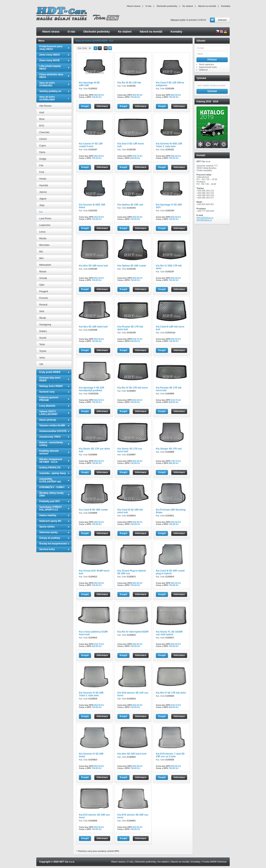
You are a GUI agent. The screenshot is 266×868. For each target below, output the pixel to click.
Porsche (44, 298)
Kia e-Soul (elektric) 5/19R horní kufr (93, 633)
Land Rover (45, 219)
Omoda (43, 278)
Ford (42, 172)
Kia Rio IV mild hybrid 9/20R (133, 632)
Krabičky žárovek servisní (49, 452)
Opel (42, 285)
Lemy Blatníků (47, 406)
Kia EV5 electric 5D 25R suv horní (133, 816)
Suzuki (43, 338)
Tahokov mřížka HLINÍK (52, 426)
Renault (43, 305)
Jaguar (43, 199)
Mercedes (44, 245)
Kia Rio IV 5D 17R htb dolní (171, 693)
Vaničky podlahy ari (50, 91)
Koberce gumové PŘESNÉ (49, 399)
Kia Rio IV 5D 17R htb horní (133, 388)
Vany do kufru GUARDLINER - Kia (94, 41)
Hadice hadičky (48, 515)
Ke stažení (125, 32)
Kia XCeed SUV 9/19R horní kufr (94, 572)
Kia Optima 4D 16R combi (132, 266)
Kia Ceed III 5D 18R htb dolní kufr (130, 511)
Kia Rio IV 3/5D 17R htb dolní (169, 267)
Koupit (85, 106)
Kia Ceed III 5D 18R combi (93, 510)
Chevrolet (44, 132)
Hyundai (44, 185)
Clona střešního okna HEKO (51, 76)
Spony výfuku (47, 527)
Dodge (43, 159)
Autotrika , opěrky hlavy (53, 473)
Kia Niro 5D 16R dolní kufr (93, 327)
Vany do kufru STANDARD (47, 84)
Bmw (42, 119)
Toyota (43, 351)
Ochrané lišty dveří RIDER (50, 379)
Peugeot (44, 291)
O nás (71, 32)
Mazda (43, 238)
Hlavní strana (51, 32)
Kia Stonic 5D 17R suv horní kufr (130, 450)
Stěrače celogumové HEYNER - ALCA (51, 461)
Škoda (43, 318)
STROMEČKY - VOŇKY (52, 487)
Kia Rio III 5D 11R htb (129, 83)
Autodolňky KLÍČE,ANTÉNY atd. (50, 480)
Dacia (42, 152)
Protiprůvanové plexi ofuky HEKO (51, 48)
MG (41, 252)
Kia (41, 212)
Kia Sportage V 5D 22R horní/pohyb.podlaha (91, 389)
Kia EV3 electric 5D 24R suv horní (94, 816)
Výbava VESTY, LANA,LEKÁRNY (49, 413)
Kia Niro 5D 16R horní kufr (93, 266)
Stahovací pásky (48, 532)
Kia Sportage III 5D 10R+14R (89, 84)
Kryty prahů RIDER (50, 372)
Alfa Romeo (45, 106)
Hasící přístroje (48, 420)
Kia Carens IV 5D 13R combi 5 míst (91, 145)
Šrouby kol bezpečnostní (53, 544)
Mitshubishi (45, 265)
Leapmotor (45, 225)
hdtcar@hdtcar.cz (205, 218)
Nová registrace (207, 64)
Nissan (43, 272)
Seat (42, 311)
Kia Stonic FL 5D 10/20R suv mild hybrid (169, 633)
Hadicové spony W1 (50, 521)
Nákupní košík (178, 20)
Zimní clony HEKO (50, 55)
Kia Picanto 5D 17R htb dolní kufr (130, 328)
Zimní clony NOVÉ (49, 60)
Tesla (42, 344)
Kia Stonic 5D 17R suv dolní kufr (94, 450)
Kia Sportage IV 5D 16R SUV (169, 206)
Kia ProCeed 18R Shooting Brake (171, 511)
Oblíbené (203, 70)
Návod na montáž (151, 32)
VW (41, 364)
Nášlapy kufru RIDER (51, 386)
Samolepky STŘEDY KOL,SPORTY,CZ (50, 508)
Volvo (42, 358)
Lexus (42, 232)
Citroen (43, 139)
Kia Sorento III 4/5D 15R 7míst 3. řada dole (169, 145)
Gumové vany (47, 392)
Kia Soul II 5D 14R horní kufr (131, 145)
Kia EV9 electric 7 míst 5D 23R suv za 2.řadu (170, 755)
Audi (42, 112)
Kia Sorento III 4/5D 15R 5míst (92, 206)
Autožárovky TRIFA (50, 437)
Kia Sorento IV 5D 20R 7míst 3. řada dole (91, 694)
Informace (102, 106)
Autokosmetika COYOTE (53, 431)
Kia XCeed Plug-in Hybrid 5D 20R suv (132, 572)
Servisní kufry (47, 549)
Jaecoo (43, 192)
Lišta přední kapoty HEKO (50, 67)
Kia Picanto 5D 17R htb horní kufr (169, 389)
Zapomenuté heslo (208, 67)
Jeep (42, 205)
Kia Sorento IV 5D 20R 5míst (91, 755)
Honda (43, 179)
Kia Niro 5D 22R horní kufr (132, 754)
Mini (41, 258)
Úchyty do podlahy (50, 538)
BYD (42, 126)
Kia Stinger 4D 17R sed (169, 449)
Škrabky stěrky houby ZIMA (51, 494)
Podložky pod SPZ (50, 501)
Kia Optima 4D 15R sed (130, 205)
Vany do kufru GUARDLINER (47, 98)
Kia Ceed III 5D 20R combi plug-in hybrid (170, 572)
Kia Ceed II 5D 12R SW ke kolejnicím (170, 84)
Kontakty (176, 32)
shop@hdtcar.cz (204, 220)
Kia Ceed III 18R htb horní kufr (170, 328)
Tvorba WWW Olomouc (214, 862)
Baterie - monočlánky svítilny (51, 444)
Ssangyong (45, 325)
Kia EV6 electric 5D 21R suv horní (133, 694)
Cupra (42, 146)
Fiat (41, 165)
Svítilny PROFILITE (50, 468)
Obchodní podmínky (97, 32)
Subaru (43, 331)
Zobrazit (222, 20)
